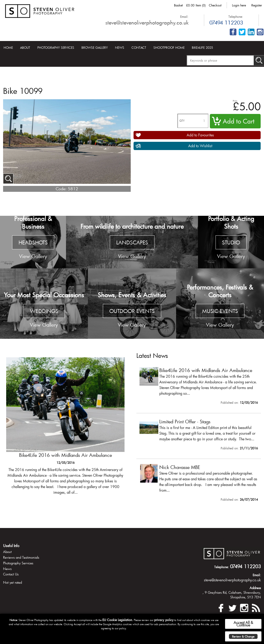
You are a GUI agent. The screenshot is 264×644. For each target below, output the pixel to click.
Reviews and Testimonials (21, 557)
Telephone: (236, 16)
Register (257, 5)
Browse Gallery (95, 47)
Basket (178, 5)
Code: (61, 189)
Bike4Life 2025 (202, 47)
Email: (184, 16)
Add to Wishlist (200, 146)
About (25, 47)
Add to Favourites (200, 135)
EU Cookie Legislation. (118, 620)
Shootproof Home (169, 47)
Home (8, 47)
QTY (182, 121)
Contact (139, 47)
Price (235, 101)
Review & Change (243, 636)
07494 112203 (226, 22)
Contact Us (11, 574)
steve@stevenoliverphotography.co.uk (147, 22)
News (120, 47)
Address (255, 588)
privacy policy (164, 620)
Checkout (215, 5)
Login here (239, 5)
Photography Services (56, 47)
